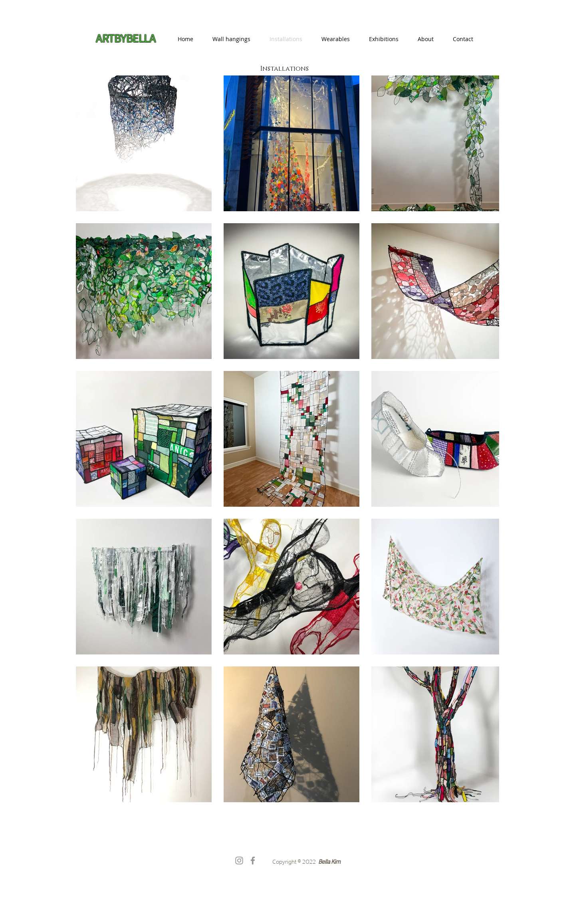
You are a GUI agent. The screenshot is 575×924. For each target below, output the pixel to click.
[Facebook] (253, 861)
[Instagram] (239, 861)
